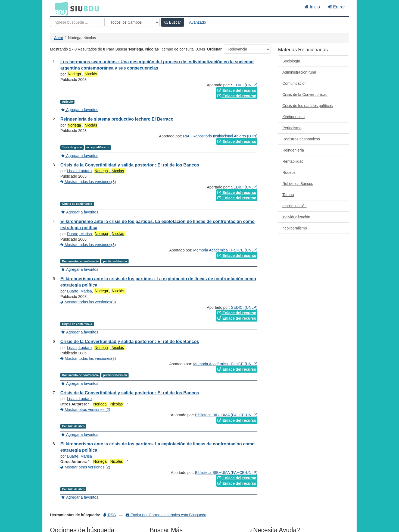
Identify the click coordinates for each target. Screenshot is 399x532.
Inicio (312, 7)
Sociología (291, 61)
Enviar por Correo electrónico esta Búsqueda (166, 515)
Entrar (336, 7)
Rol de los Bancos (298, 184)
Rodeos (289, 172)
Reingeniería (293, 150)
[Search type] (133, 22)
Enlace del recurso (237, 90)
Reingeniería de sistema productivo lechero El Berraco (117, 119)
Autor (59, 38)
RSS (109, 515)
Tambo (288, 195)
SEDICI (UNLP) (244, 85)
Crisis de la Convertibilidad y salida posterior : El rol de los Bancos (130, 165)
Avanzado (198, 22)
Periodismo (292, 128)
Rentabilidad (293, 161)
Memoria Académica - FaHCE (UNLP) (225, 250)
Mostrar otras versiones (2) (85, 410)
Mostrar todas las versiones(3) (88, 182)
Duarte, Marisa (79, 234)
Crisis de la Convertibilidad (305, 95)
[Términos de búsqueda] (77, 22)
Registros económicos (301, 139)
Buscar (173, 22)
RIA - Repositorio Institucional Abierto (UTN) (220, 136)
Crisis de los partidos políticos (308, 106)
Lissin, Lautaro (79, 171)
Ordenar (214, 49)
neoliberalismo (295, 228)
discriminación (294, 206)
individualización (296, 217)
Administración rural (299, 72)
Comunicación (294, 83)
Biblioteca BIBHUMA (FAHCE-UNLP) (226, 415)
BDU (60, 8)
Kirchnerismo (294, 117)
